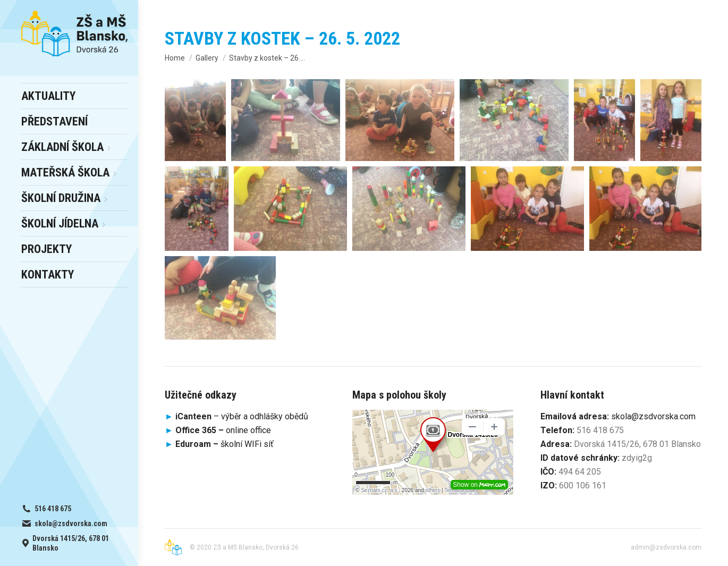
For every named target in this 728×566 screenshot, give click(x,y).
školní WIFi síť (225, 444)
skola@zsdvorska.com (653, 416)
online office (223, 430)
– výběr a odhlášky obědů (236, 416)
